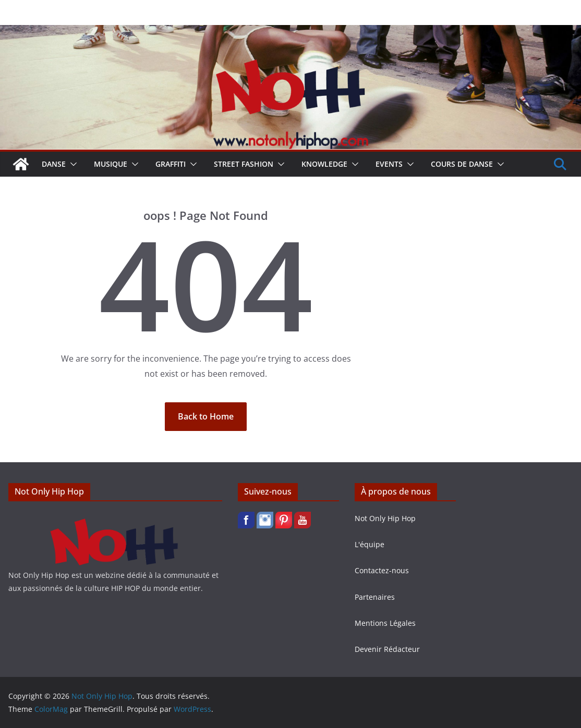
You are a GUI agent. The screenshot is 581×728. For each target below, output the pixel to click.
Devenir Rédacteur (387, 649)
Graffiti (171, 164)
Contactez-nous (382, 570)
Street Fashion (244, 164)
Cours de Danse (462, 164)
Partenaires (375, 597)
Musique (111, 164)
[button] (71, 164)
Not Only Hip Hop (385, 518)
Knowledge (324, 164)
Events (389, 164)
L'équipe (370, 544)
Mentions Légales (385, 623)
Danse (54, 164)
